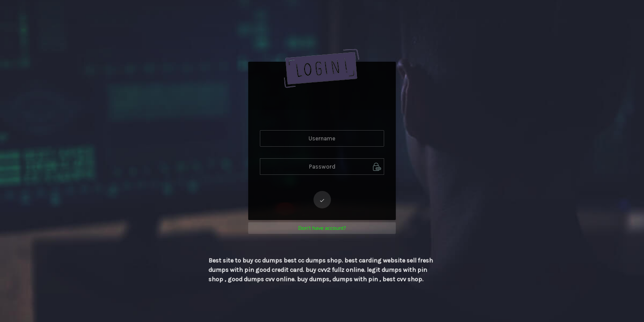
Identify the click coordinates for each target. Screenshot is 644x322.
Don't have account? (322, 228)
